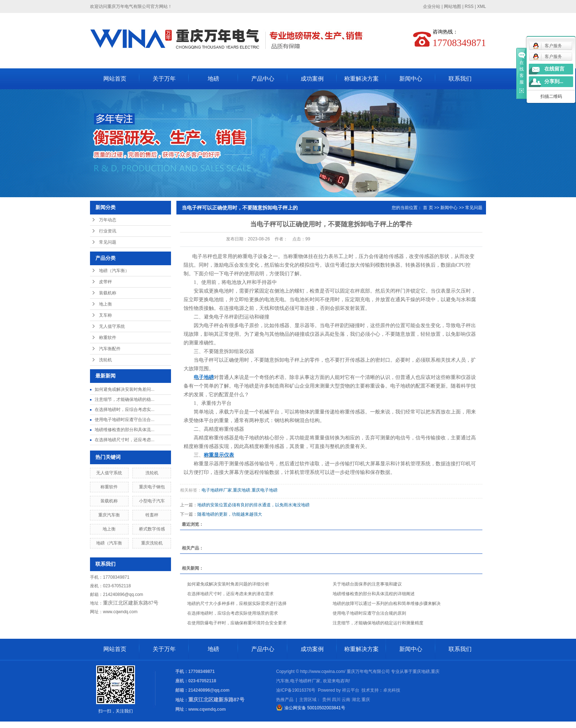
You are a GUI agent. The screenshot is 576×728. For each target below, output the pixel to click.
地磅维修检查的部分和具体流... (125, 430)
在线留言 (554, 69)
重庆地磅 (242, 490)
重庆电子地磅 (265, 490)
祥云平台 (351, 690)
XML (481, 6)
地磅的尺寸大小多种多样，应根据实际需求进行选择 (237, 603)
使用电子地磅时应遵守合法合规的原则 (369, 613)
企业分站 (432, 6)
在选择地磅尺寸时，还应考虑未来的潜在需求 (230, 594)
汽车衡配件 (110, 349)
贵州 (327, 700)
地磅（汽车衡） (114, 271)
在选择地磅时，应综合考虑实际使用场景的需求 (233, 613)
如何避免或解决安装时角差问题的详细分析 (228, 584)
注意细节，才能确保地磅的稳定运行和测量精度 (378, 623)
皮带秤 (105, 282)
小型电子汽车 (152, 501)
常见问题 (108, 242)
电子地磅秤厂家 (217, 490)
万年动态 (108, 220)
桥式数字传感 (152, 529)
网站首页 (115, 79)
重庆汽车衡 (109, 515)
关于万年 (164, 79)
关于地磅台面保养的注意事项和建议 (367, 584)
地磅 (213, 79)
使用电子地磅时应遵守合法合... (125, 420)
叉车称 (105, 315)
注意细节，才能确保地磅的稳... (125, 399)
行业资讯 (108, 231)
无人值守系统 (112, 326)
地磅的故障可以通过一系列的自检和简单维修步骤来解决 (387, 603)
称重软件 (108, 338)
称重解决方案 (361, 79)
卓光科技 (392, 690)
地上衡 (105, 304)
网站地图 (453, 6)
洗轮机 (105, 360)
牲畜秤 (152, 515)
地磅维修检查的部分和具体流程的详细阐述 (374, 594)
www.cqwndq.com (120, 612)
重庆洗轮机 (152, 543)
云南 (346, 700)
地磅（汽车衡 (109, 543)
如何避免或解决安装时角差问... (125, 389)
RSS (469, 6)
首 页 (428, 208)
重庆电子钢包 (152, 487)
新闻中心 (411, 79)
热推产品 (285, 700)
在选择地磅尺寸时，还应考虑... (125, 440)
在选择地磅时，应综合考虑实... (125, 410)
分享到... (554, 82)
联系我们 (460, 79)
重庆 (366, 700)
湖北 (356, 700)
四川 (336, 700)
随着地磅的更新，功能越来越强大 (230, 514)
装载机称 (108, 293)
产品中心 (263, 79)
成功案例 (312, 79)
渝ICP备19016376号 (296, 690)
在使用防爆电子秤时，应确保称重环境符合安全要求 (237, 623)
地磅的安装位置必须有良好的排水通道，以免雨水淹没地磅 (253, 505)
